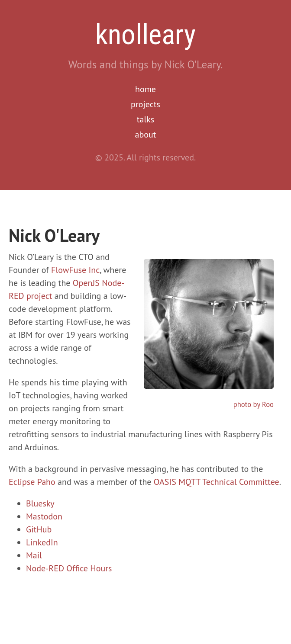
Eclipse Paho (32, 482)
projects (145, 104)
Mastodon (44, 516)
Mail (34, 555)
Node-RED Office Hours (69, 568)
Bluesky (40, 503)
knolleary (145, 35)
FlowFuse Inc (75, 270)
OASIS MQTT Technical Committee (217, 482)
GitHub (39, 529)
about (146, 135)
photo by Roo (254, 404)
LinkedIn (42, 542)
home (145, 89)
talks (146, 119)
